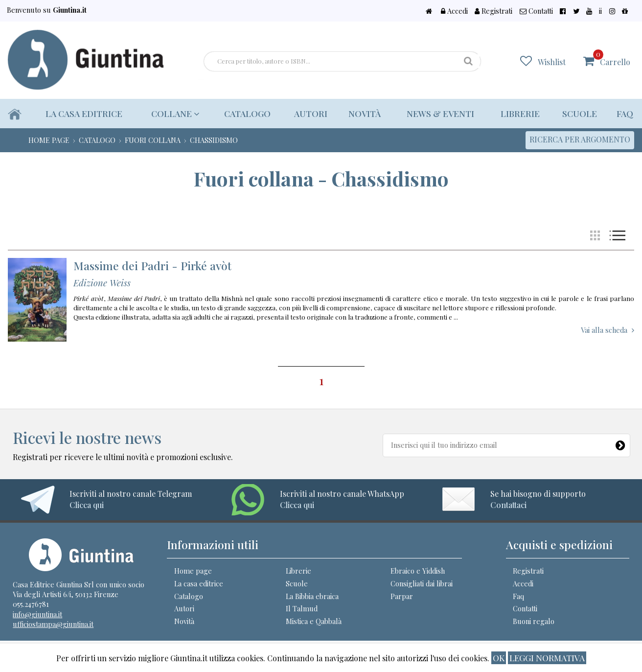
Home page (193, 571)
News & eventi (438, 113)
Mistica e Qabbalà (314, 621)
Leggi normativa (547, 658)
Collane (173, 113)
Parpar (402, 596)
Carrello (615, 58)
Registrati (533, 11)
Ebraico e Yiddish (418, 571)
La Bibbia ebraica (312, 596)
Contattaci (508, 505)
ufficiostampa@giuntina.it (53, 624)
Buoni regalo (534, 621)
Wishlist (558, 61)
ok (499, 658)
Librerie (519, 113)
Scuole (579, 113)
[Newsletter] (620, 443)
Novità (362, 113)
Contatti (570, 11)
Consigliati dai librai (422, 583)
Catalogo (243, 113)
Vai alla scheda (604, 330)
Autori (307, 113)
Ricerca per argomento (580, 139)
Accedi (499, 11)
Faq (625, 113)
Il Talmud (302, 608)
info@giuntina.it (37, 614)
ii (612, 11)
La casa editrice (84, 113)
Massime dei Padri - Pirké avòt (152, 266)
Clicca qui (87, 505)
